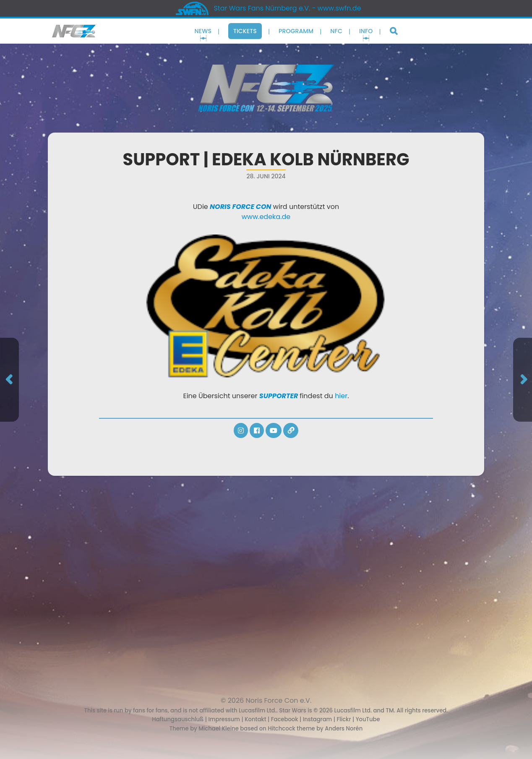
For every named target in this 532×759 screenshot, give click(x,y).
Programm (296, 31)
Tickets (245, 31)
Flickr (344, 719)
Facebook (285, 719)
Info (366, 31)
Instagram (318, 719)
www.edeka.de (266, 217)
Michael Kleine (219, 729)
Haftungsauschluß (178, 719)
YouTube (368, 719)
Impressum (224, 719)
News (203, 31)
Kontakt (255, 719)
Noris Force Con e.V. (279, 700)
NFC (336, 31)
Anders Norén (344, 729)
